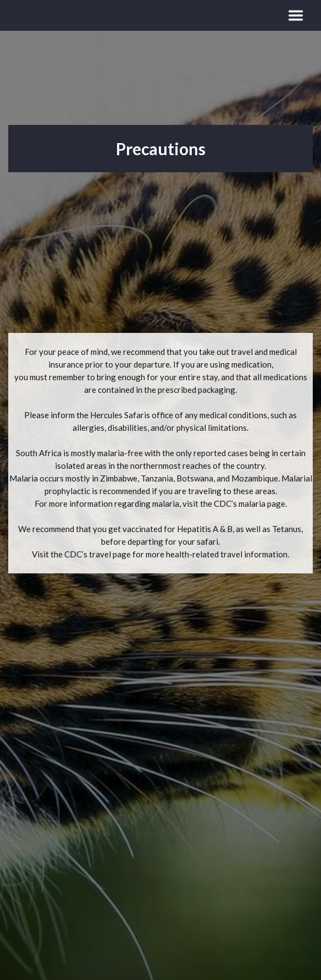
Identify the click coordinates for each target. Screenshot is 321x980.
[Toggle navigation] (296, 15)
